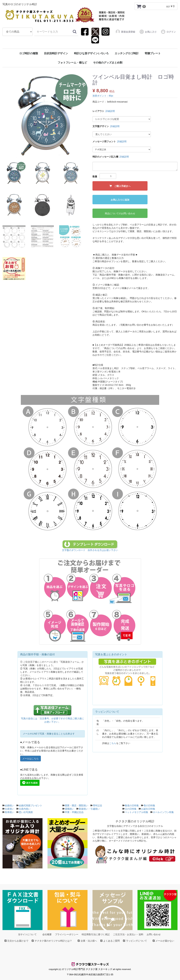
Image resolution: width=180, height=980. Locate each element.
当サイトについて (27, 934)
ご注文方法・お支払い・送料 (128, 934)
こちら (113, 743)
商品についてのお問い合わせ (120, 213)
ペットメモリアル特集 (136, 812)
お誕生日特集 (148, 809)
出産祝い (9, 809)
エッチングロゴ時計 (127, 53)
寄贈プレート (153, 53)
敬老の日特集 (132, 805)
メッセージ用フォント (104, 141)
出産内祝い (25, 809)
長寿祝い (9, 812)
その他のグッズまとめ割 (108, 63)
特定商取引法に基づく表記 (96, 934)
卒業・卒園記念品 (74, 812)
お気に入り (148, 32)
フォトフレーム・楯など (72, 63)
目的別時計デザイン (56, 53)
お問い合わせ (154, 934)
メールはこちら (30, 759)
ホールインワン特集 (163, 812)
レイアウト (98, 111)
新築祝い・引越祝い (89, 809)
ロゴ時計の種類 (29, 53)
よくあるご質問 (111, 941)
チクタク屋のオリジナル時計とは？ (53, 941)
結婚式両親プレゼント (30, 805)
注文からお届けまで (18, 941)
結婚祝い (9, 805)
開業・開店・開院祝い (76, 805)
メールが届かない (165, 941)
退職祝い (69, 809)
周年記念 (97, 805)
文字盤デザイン (101, 126)
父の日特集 (131, 809)
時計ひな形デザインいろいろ (91, 53)
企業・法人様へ (88, 941)
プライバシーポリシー (67, 934)
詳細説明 (110, 111)
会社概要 (47, 934)
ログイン (168, 32)
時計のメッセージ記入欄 (105, 156)
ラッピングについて (136, 941)
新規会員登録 (125, 32)
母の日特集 (149, 805)
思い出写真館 (26, 812)
